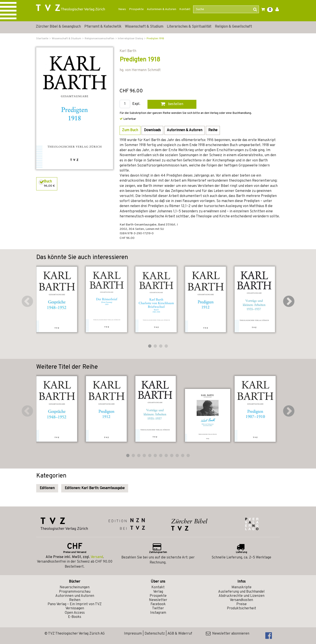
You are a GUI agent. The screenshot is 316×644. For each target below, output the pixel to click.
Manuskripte (241, 587)
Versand (97, 557)
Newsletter (158, 600)
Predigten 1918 (155, 39)
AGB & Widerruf (180, 634)
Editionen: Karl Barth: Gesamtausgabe (95, 488)
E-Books (75, 617)
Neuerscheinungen (75, 587)
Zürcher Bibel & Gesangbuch (58, 27)
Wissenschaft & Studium (144, 27)
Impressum (133, 634)
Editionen (47, 488)
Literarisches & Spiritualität (189, 27)
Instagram (158, 613)
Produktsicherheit (241, 608)
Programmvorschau (75, 592)
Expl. (136, 104)
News (122, 9)
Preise (241, 604)
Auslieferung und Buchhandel (241, 592)
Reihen (75, 600)
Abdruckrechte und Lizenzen (241, 596)
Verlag (158, 592)
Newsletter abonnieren (228, 634)
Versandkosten (241, 600)
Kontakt (185, 9)
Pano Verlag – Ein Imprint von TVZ (75, 604)
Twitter (158, 608)
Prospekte (136, 9)
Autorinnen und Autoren (75, 596)
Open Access (75, 613)
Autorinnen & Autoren (162, 9)
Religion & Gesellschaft (233, 27)
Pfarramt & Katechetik (103, 27)
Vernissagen (75, 608)
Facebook (158, 604)
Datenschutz (155, 634)
